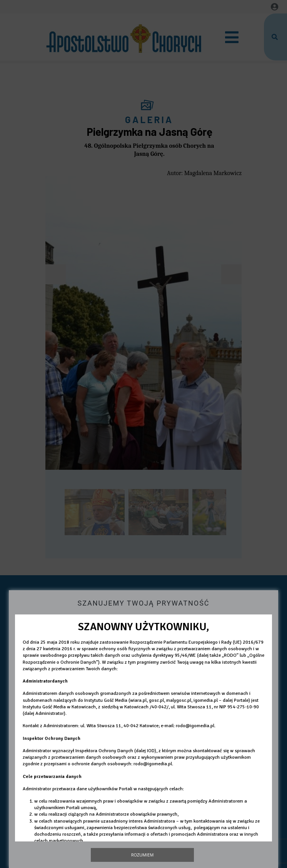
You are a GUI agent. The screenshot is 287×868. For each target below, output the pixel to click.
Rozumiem (143, 855)
